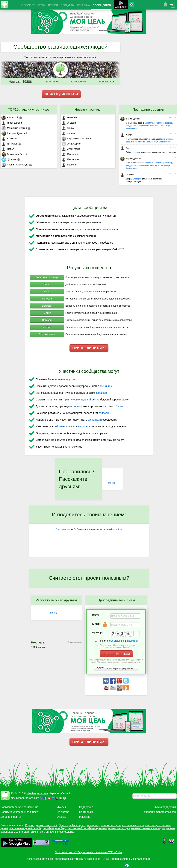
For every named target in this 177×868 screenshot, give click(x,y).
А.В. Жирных (38, 647)
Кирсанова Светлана (76, 138)
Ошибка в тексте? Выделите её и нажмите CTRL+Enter (88, 852)
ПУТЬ (41, 5)
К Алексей (10, 117)
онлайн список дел (33, 832)
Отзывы (62, 817)
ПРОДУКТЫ (68, 5)
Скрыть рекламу (75, 642)
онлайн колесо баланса (60, 832)
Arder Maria (71, 149)
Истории (47, 299)
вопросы (104, 413)
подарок (137, 152)
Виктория (70, 154)
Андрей (69, 123)
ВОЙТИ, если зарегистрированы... (116, 668)
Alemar (126, 135)
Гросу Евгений (12, 123)
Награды (47, 320)
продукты (69, 379)
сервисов (101, 393)
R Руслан (10, 144)
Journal (68, 133)
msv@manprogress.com (25, 798)
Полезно (110, 483)
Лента (47, 284)
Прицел (63, 825)
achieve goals (78, 825)
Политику (133, 641)
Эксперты (47, 327)
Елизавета (70, 117)
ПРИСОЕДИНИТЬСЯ (61, 94)
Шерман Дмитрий (14, 133)
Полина (69, 165)
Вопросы (47, 306)
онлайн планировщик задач (148, 828)
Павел (8, 149)
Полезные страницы (47, 277)
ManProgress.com (37, 793)
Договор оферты (11, 817)
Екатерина (70, 159)
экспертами (95, 420)
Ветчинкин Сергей (15, 154)
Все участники (47, 334)
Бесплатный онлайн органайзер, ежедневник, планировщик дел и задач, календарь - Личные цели (149, 126)
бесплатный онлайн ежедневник (87, 828)
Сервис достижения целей (41, 825)
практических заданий (77, 400)
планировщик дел (119, 828)
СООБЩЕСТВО (102, 5)
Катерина (127, 175)
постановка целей (133, 825)
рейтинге (59, 426)
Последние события (148, 110)
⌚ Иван (9, 159)
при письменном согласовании (131, 859)
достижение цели (110, 825)
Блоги (47, 292)
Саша (68, 128)
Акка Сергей (71, 144)
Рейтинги (47, 313)
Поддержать (87, 807)
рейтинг (119, 529)
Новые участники (88, 110)
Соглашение (118, 641)
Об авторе (63, 812)
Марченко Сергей (14, 128)
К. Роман (9, 138)
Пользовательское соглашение (19, 807)
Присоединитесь (63, 529)
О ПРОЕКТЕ (28, 5)
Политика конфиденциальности (20, 812)
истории (75, 406)
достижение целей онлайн (25, 828)
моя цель (93, 825)
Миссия (61, 807)
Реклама (84, 817)
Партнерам (86, 812)
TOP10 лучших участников (29, 110)
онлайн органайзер (54, 828)
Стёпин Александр (15, 165)
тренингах (106, 386)
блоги (119, 406)
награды (83, 426)
